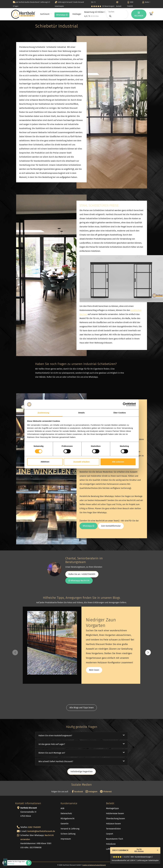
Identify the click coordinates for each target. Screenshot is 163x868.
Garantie (65, 824)
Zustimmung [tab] (43, 413)
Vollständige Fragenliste (82, 771)
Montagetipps (112, 808)
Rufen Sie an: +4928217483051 (82, 574)
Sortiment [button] (45, 14)
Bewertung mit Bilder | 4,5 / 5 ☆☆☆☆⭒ (95, 14)
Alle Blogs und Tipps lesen (82, 708)
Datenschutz (66, 813)
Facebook (77, 792)
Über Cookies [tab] (120, 413)
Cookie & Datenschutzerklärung (94, 865)
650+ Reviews (139, 851)
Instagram (92, 792)
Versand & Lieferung (70, 829)
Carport (110, 834)
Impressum (66, 839)
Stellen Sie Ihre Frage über (16, 863)
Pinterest (106, 792)
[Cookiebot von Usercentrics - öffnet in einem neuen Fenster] (125, 404)
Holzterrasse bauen (115, 813)
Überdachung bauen (115, 819)
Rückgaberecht (68, 819)
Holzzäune (111, 844)
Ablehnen (45, 462)
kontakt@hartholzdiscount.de (41, 831)
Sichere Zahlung (68, 834)
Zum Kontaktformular (111, 526)
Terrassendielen (113, 829)
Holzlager (77, 14)
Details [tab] (82, 413)
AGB (62, 808)
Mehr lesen (94, 670)
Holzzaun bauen (113, 824)
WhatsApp (62, 15)
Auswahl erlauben (81, 462)
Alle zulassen (118, 462)
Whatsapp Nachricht (79, 581)
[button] (148, 652)
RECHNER (139, 14)
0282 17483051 (34, 827)
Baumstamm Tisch (115, 839)
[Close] (158, 850)
